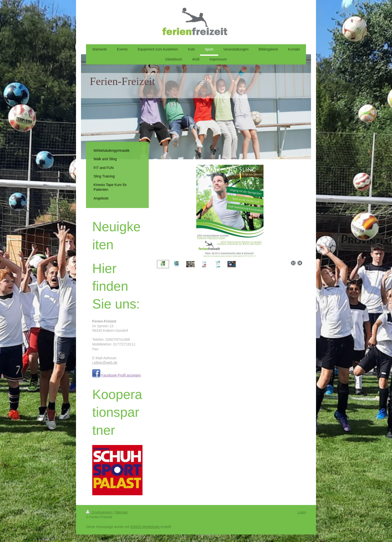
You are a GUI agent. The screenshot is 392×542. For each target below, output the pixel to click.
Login (302, 512)
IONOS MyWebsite (145, 527)
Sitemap (121, 512)
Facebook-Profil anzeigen (121, 375)
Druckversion (99, 512)
